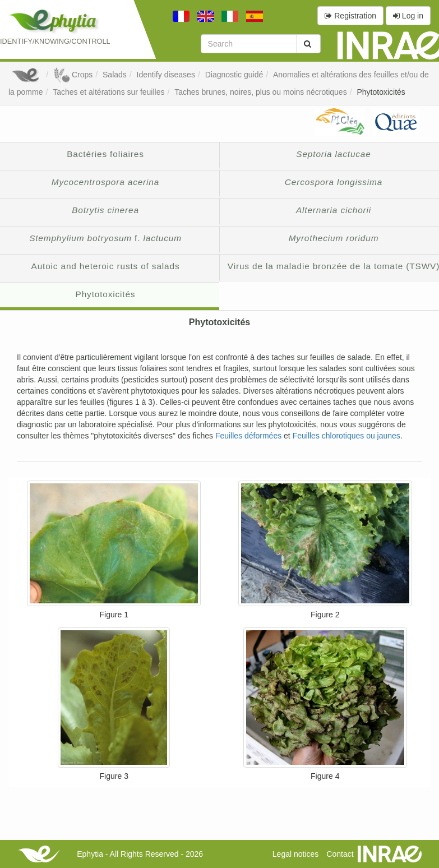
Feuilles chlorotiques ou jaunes (346, 436)
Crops (73, 75)
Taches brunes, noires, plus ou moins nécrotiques (260, 92)
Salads (115, 75)
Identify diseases (166, 75)
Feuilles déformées (248, 436)
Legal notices (296, 854)
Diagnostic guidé (234, 75)
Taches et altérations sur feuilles (108, 92)
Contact (340, 854)
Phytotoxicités (381, 92)
